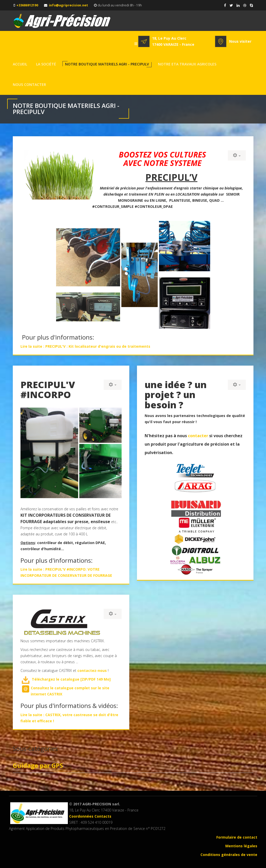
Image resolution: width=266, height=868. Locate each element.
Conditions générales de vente (229, 855)
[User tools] (237, 155)
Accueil (20, 64)
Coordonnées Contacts (90, 816)
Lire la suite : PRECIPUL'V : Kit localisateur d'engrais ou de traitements (85, 346)
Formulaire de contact (237, 837)
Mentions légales (241, 846)
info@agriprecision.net (68, 5)
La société (46, 64)
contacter (199, 436)
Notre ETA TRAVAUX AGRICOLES (187, 64)
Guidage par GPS (38, 765)
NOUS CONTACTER (29, 84)
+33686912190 (27, 5)
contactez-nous (92, 670)
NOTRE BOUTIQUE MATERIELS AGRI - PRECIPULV (107, 64)
